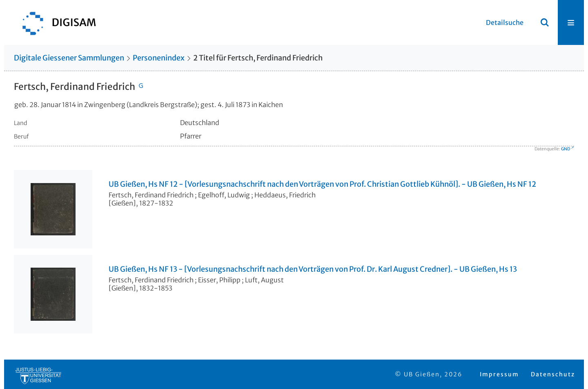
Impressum (499, 374)
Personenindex (159, 58)
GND (566, 149)
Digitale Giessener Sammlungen (69, 58)
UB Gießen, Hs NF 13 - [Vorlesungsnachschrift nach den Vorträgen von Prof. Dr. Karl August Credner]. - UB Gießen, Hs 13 (313, 269)
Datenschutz (553, 374)
